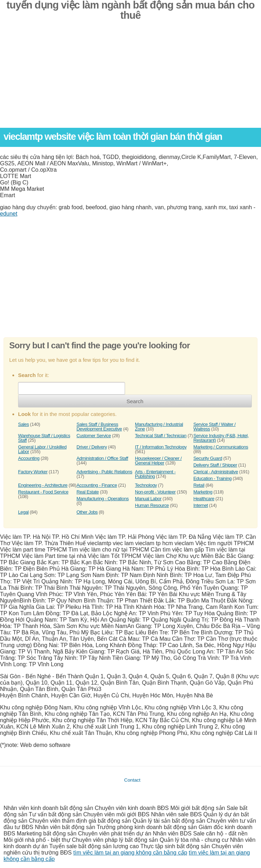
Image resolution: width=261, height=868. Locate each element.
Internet (201, 505)
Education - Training (212, 478)
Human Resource (152, 505)
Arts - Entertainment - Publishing (155, 474)
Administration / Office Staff (102, 458)
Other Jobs (87, 512)
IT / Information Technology (161, 447)
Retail (199, 485)
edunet (9, 214)
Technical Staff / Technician (161, 436)
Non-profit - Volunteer (155, 492)
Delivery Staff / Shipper (215, 465)
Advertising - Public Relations (104, 472)
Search (135, 401)
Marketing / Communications (221, 447)
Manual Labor (148, 499)
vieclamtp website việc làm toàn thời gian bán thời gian (113, 137)
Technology (146, 485)
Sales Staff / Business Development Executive (99, 427)
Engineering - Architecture (43, 485)
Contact (132, 780)
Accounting (29, 458)
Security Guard (208, 458)
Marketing (203, 492)
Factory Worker (33, 472)
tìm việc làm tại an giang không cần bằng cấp (130, 853)
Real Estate (88, 492)
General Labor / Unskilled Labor (42, 449)
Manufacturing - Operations (103, 499)
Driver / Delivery (92, 447)
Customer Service (94, 436)
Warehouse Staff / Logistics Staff (44, 438)
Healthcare (204, 499)
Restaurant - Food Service (43, 492)
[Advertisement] (130, 78)
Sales (24, 424)
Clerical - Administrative (216, 472)
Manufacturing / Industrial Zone (159, 427)
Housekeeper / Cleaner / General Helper (158, 461)
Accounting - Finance (97, 485)
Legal (23, 512)
